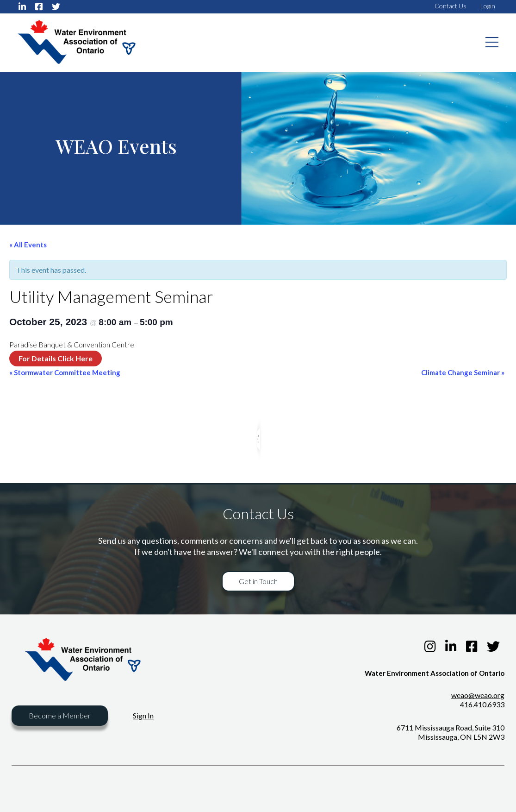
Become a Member (60, 715)
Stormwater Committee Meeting (65, 372)
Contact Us (451, 6)
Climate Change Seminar (463, 372)
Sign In (143, 715)
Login (488, 6)
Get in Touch (258, 581)
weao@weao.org (478, 695)
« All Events (28, 245)
